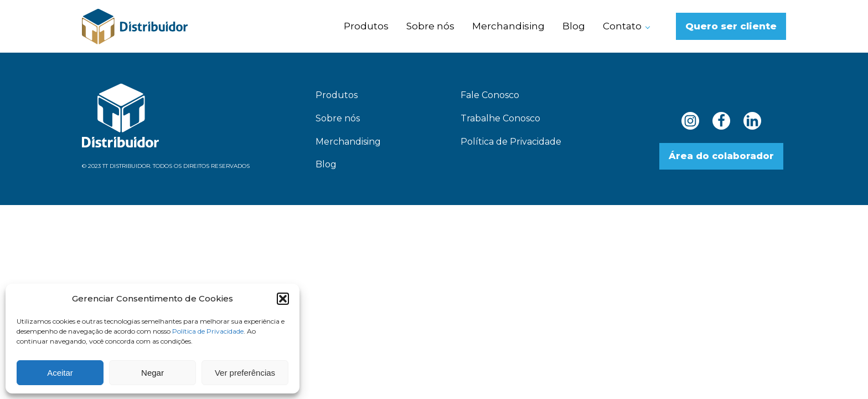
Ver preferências (245, 373)
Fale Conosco (490, 95)
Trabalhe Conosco (500, 118)
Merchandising (508, 26)
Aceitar (60, 373)
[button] (283, 299)
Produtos (366, 26)
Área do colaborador (721, 156)
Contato (622, 26)
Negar (153, 373)
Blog (574, 26)
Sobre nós (430, 26)
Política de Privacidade (208, 331)
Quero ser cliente (731, 26)
